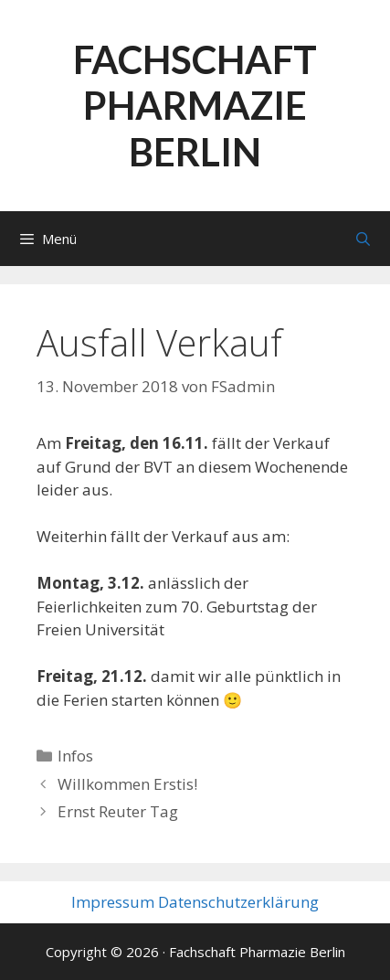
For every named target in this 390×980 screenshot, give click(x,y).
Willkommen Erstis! (127, 784)
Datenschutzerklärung (238, 902)
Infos (75, 756)
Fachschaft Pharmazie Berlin (195, 106)
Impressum (113, 902)
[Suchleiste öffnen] (363, 239)
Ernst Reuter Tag (118, 811)
